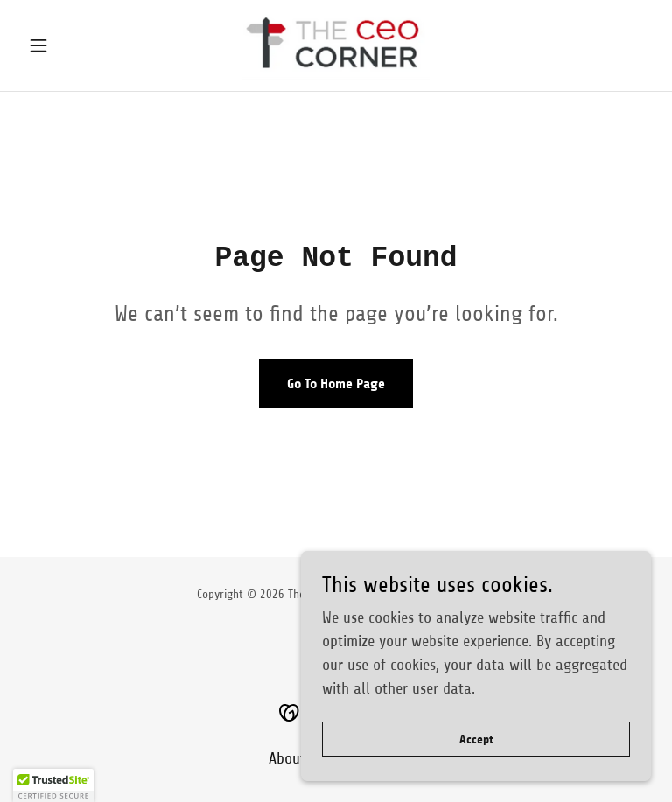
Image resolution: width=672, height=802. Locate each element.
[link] (336, 45)
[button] (68, 45)
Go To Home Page (336, 384)
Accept (476, 739)
